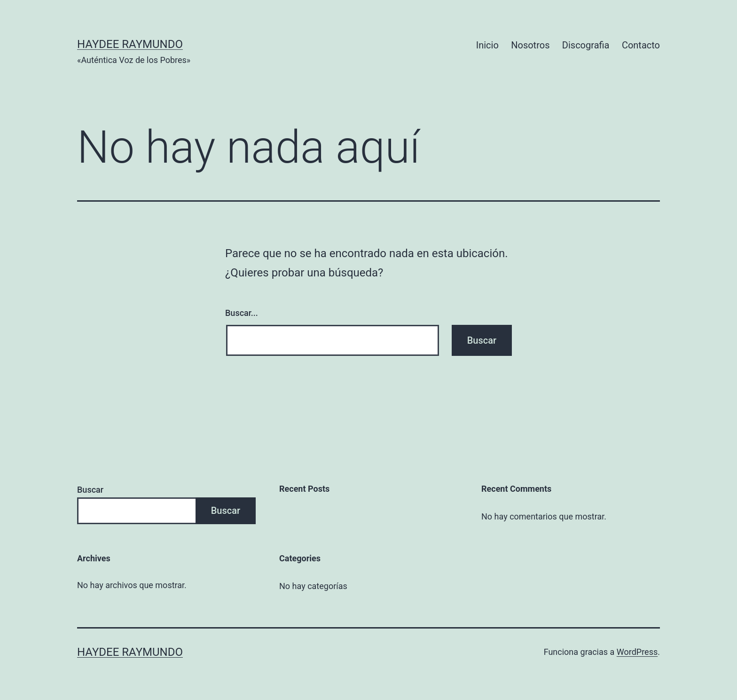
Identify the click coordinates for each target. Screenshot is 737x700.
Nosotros (530, 45)
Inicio (487, 45)
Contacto (641, 45)
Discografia (586, 45)
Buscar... (242, 313)
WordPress (637, 652)
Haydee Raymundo (130, 44)
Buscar (90, 490)
